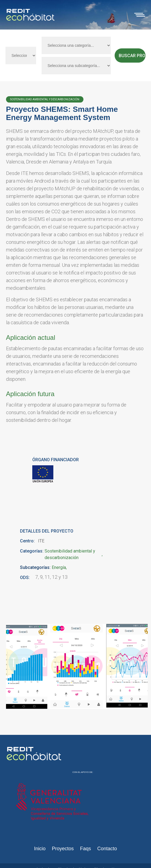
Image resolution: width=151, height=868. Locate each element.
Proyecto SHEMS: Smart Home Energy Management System (62, 113)
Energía (59, 567)
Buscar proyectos (132, 56)
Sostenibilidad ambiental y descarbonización (70, 554)
